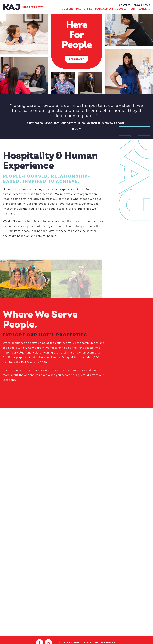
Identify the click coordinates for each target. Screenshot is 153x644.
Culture (68, 9)
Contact (125, 5)
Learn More (77, 59)
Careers (144, 9)
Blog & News (142, 5)
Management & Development (115, 9)
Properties (84, 9)
